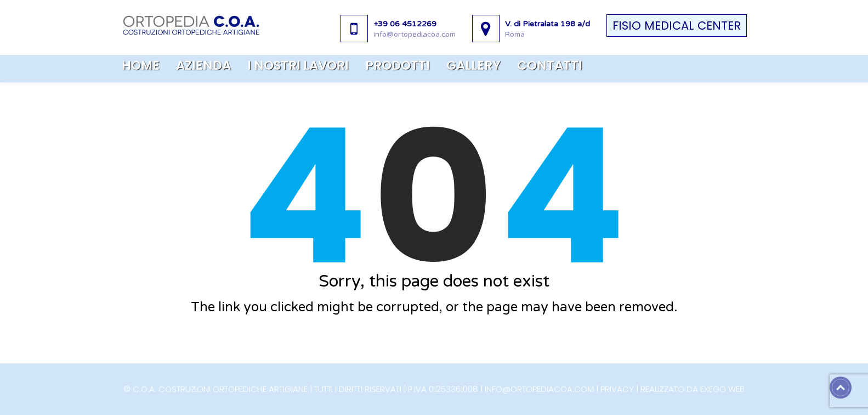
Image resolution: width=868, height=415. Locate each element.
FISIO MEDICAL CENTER (677, 26)
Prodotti (398, 65)
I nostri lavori (298, 65)
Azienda (203, 65)
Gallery (473, 65)
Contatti (550, 65)
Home (141, 65)
